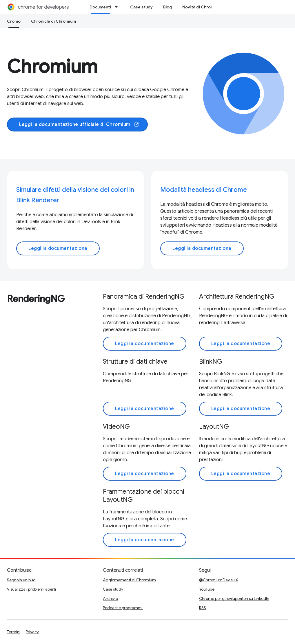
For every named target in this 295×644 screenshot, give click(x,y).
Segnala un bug (21, 580)
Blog (167, 7)
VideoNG (116, 426)
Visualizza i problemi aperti (31, 589)
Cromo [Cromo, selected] (14, 21)
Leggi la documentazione (58, 248)
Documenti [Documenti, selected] (100, 7)
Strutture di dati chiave (135, 361)
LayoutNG (214, 426)
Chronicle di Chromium (53, 21)
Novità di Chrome (200, 7)
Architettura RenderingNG (237, 296)
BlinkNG (211, 361)
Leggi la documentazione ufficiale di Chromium (79, 125)
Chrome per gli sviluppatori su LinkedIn (234, 598)
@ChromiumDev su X (219, 580)
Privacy (32, 632)
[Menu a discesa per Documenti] (118, 7)
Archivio (110, 598)
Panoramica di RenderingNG (144, 296)
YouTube (207, 589)
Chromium (52, 66)
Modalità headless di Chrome (204, 190)
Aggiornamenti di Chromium (129, 580)
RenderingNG (36, 299)
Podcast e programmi (123, 608)
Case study (141, 7)
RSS (203, 608)
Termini (14, 632)
